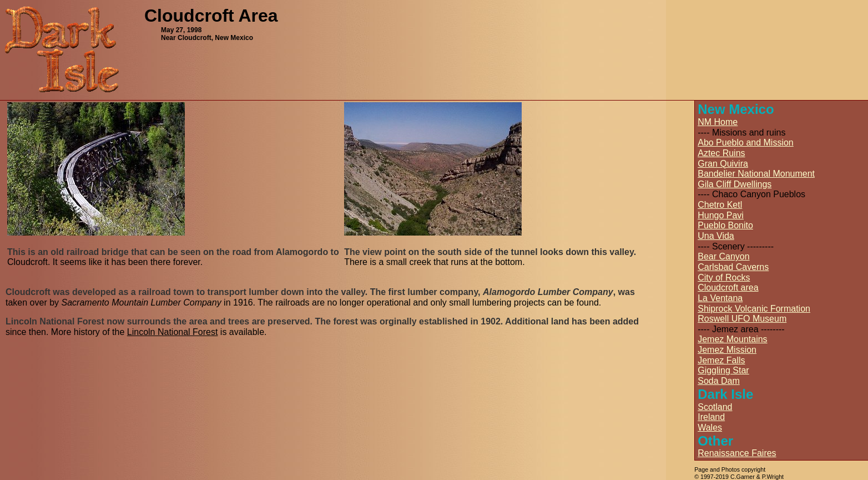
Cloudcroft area (728, 287)
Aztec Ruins (721, 153)
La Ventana (720, 298)
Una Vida (716, 236)
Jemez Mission (727, 350)
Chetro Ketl (720, 205)
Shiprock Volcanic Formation (754, 309)
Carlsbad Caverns (733, 267)
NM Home (718, 122)
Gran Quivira (723, 164)
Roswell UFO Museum (742, 319)
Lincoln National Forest (173, 332)
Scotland (715, 407)
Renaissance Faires (737, 453)
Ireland (711, 417)
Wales (710, 427)
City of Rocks (724, 277)
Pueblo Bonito (725, 225)
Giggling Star (723, 370)
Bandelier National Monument (756, 174)
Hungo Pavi (721, 215)
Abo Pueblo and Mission (746, 142)
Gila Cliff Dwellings (735, 184)
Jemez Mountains (732, 339)
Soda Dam (719, 381)
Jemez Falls (721, 360)
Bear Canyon (723, 256)
